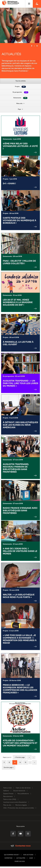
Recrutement (8, 798)
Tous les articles (21, 81)
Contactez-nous (20, 847)
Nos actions (28, 856)
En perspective (20, 92)
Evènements (20, 98)
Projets (20, 87)
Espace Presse (8, 795)
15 (26, 764)
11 (4, 764)
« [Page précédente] (29, 759)
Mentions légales (21, 807)
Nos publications (23, 795)
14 (20, 764)
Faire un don (8, 789)
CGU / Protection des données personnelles (19, 810)
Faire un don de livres (23, 789)
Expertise (8, 860)
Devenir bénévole (19, 792)
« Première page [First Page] (20, 759)
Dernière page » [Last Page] (9, 769)
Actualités (21, 860)
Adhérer (6, 792)
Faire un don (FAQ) (10, 801)
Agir (31, 860)
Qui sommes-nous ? (12, 856)
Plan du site (7, 807)
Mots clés (20, 103)
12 (9, 764)
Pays (20, 109)
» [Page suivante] (34, 764)
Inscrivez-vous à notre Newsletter (15, 804)
